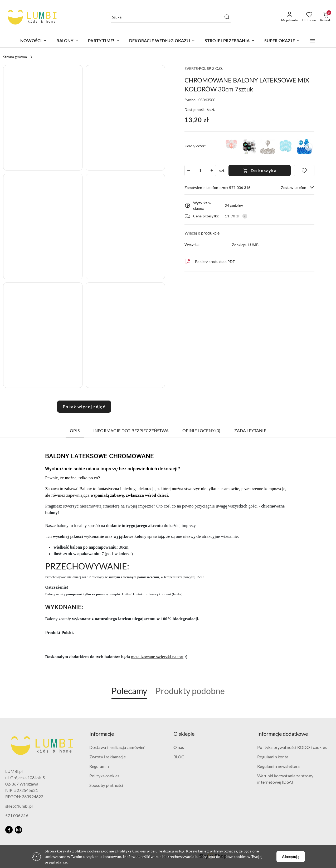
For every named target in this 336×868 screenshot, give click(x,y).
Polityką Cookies (132, 851)
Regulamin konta (273, 757)
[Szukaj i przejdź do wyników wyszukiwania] (227, 17)
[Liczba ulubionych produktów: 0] (309, 17)
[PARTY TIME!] (104, 41)
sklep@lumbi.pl (19, 806)
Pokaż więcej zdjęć (84, 406)
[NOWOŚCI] (34, 41)
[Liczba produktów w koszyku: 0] (325, 17)
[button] (313, 41)
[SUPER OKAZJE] (282, 41)
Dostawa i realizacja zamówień (118, 747)
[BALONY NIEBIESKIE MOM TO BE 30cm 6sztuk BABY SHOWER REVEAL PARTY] (286, 146)
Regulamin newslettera (278, 766)
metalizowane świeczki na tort (157, 657)
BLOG (179, 757)
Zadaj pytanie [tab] (250, 430)
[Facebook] (9, 830)
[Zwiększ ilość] (212, 170)
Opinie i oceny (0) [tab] (201, 430)
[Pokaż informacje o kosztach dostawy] (245, 216)
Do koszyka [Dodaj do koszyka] (260, 170)
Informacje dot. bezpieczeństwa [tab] (131, 430)
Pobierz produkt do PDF (210, 262)
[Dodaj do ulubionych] (304, 170)
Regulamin (99, 766)
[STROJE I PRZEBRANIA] (230, 41)
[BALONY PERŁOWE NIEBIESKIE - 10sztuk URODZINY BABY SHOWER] (304, 146)
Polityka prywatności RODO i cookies (292, 747)
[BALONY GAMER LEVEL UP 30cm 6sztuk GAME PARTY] (249, 146)
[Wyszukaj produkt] (171, 17)
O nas (179, 747)
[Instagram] (18, 830)
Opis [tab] (75, 430)
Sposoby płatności (106, 785)
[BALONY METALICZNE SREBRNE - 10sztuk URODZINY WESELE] (268, 146)
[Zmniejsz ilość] (189, 170)
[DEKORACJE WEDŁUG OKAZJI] (162, 41)
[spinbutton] (200, 170)
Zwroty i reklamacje (108, 757)
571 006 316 (17, 815)
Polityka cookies (104, 776)
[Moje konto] (290, 17)
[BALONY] (67, 41)
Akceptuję (291, 857)
